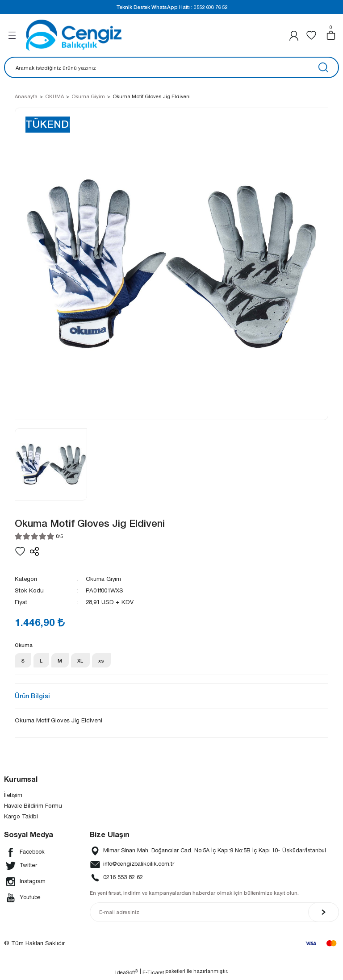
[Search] (171, 67)
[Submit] (324, 914)
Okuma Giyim (104, 579)
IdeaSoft (127, 973)
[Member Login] (294, 35)
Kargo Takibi (21, 818)
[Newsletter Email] (214, 914)
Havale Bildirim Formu (33, 807)
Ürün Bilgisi (32, 698)
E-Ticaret (153, 974)
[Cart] (331, 35)
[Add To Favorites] (20, 551)
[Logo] (73, 35)
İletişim (13, 796)
